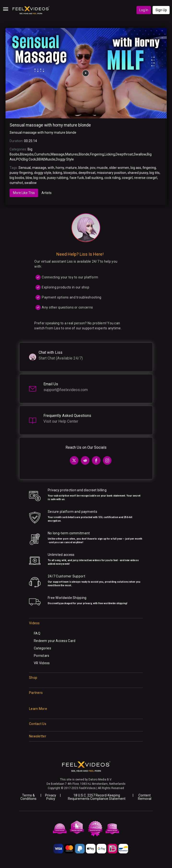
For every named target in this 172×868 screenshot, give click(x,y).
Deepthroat (124, 154)
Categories (42, 648)
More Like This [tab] (24, 193)
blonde (83, 168)
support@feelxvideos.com (66, 390)
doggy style (43, 173)
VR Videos (42, 663)
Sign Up (161, 10)
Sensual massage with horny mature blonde (50, 125)
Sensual (25, 168)
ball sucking (94, 178)
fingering (149, 168)
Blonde (84, 154)
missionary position (112, 173)
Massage (58, 154)
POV (19, 159)
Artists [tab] (47, 193)
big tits (154, 173)
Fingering (97, 154)
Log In (144, 10)
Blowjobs (27, 154)
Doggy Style (65, 159)
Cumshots (42, 154)
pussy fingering (21, 173)
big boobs (17, 178)
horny (60, 168)
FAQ (37, 633)
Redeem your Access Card (55, 641)
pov (93, 168)
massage (39, 168)
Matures (72, 154)
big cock (39, 178)
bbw (29, 178)
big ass (136, 168)
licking (57, 173)
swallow (31, 183)
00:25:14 (30, 141)
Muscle (50, 159)
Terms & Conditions (28, 797)
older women (119, 168)
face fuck (77, 178)
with (51, 168)
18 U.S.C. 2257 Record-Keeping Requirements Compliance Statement (97, 797)
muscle (102, 168)
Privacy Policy (51, 797)
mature (71, 168)
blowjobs (70, 173)
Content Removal (145, 797)
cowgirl (127, 178)
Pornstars (42, 656)
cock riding (112, 178)
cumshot (16, 183)
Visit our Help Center (61, 421)
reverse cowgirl (146, 178)
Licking (110, 154)
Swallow (140, 154)
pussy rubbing (58, 178)
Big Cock (30, 159)
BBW (40, 159)
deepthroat (87, 173)
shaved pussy (138, 173)
